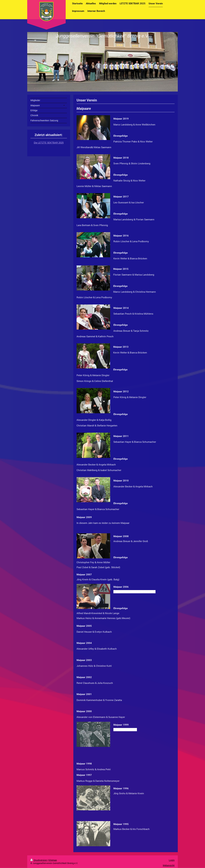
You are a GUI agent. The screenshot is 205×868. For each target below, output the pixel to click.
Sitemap (53, 860)
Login (172, 860)
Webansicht (169, 865)
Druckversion (39, 860)
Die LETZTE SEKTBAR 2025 (49, 143)
